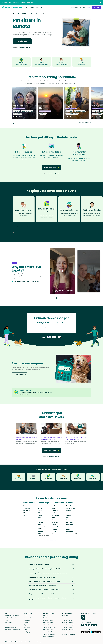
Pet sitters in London (48, 623)
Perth (53, 518)
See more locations (44, 536)
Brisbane (54, 520)
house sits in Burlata (24, 47)
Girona (40, 533)
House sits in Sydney (67, 627)
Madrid (40, 508)
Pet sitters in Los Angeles (49, 627)
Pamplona (26, 506)
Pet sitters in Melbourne (49, 632)
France (68, 520)
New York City (56, 515)
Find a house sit (40, 8)
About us (26, 616)
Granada (40, 522)
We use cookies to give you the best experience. (18, 3)
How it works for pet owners (12, 616)
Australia (69, 511)
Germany (69, 515)
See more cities (57, 534)
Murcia (40, 525)
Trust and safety (9, 623)
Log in (89, 8)
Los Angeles (55, 513)
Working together (28, 632)
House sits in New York (68, 623)
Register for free (22, 41)
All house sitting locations (69, 634)
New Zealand (70, 522)
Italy (68, 527)
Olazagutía (26, 511)
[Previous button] (52, 298)
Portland (54, 529)
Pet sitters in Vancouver (49, 634)
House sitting (65, 616)
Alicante (40, 515)
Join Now (97, 8)
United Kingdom (71, 508)
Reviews (7, 632)
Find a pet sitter (30, 8)
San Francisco (56, 527)
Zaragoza (40, 531)
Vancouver (55, 522)
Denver (54, 532)
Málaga (40, 513)
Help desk (7, 625)
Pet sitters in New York (49, 625)
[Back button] (13, 123)
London (54, 506)
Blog (25, 625)
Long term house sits (68, 618)
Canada (69, 513)
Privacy (39, 642)
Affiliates (26, 630)
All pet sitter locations (49, 637)
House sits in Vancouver (68, 632)
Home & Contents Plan (11, 627)
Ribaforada (27, 513)
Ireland (68, 529)
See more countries (72, 534)
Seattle (54, 525)
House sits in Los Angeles (68, 625)
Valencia (40, 511)
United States (70, 506)
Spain (68, 518)
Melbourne (55, 511)
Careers (26, 623)
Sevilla (39, 520)
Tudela (25, 515)
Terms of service (29, 642)
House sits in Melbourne (68, 630)
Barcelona (41, 506)
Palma (39, 518)
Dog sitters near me (48, 620)
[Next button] (18, 123)
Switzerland (70, 532)
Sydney (54, 508)
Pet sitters (46, 616)
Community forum (29, 618)
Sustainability (27, 620)
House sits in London (67, 620)
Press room (27, 627)
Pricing (6, 620)
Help (84, 8)
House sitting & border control (12, 630)
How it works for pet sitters (11, 618)
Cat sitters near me (48, 618)
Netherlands (70, 525)
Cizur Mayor (27, 508)
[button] (62, 271)
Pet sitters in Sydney (48, 630)
